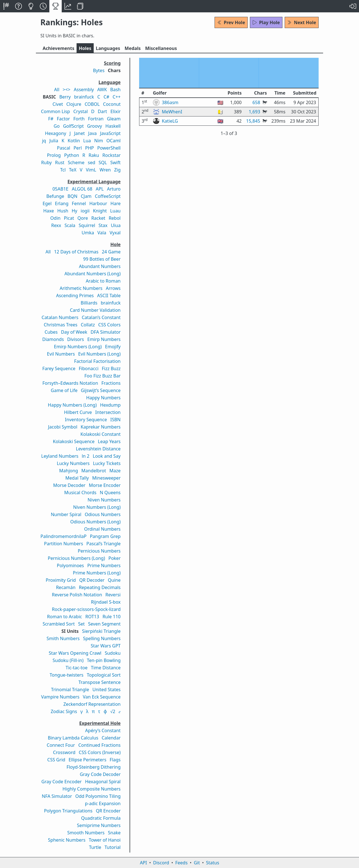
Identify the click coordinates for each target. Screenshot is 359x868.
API (143, 863)
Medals (133, 48)
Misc (161, 48)
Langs (108, 48)
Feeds (181, 863)
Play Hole (266, 22)
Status (212, 863)
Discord (161, 863)
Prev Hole (231, 22)
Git (197, 863)
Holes (85, 48)
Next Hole (302, 22)
